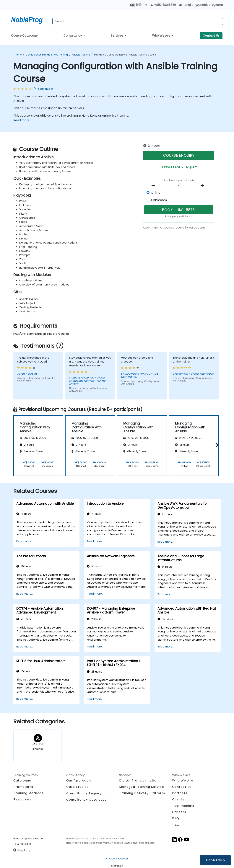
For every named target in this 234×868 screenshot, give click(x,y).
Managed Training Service (142, 787)
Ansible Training (81, 55)
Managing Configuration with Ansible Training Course (125, 55)
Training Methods (28, 793)
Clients (178, 799)
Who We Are (162, 36)
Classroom (159, 200)
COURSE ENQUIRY (179, 155)
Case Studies (77, 787)
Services (117, 36)
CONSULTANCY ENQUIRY (179, 167)
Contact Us (211, 36)
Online (156, 193)
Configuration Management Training (47, 55)
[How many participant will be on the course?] (179, 186)
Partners (180, 793)
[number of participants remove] (154, 186)
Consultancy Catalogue (87, 800)
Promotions (23, 787)
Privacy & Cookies (117, 859)
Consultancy (73, 36)
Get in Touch (215, 860)
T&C (176, 825)
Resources (22, 799)
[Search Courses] (138, 21)
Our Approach (79, 780)
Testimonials (183, 806)
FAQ (176, 818)
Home (18, 55)
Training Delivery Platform (142, 793)
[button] (216, 445)
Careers (179, 812)
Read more (21, 120)
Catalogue (22, 780)
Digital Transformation (139, 780)
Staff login (117, 866)
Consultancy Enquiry (84, 793)
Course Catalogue (24, 36)
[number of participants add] (203, 186)
